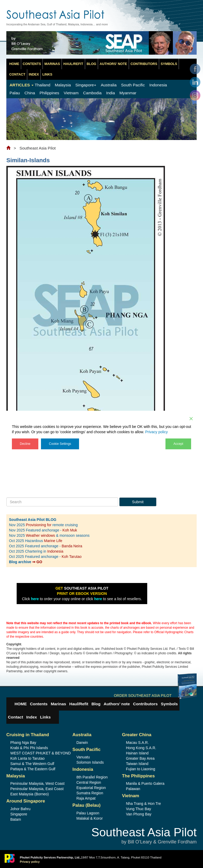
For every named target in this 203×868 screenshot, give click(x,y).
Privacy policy (156, 432)
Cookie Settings (60, 444)
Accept (178, 444)
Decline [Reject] (25, 444)
